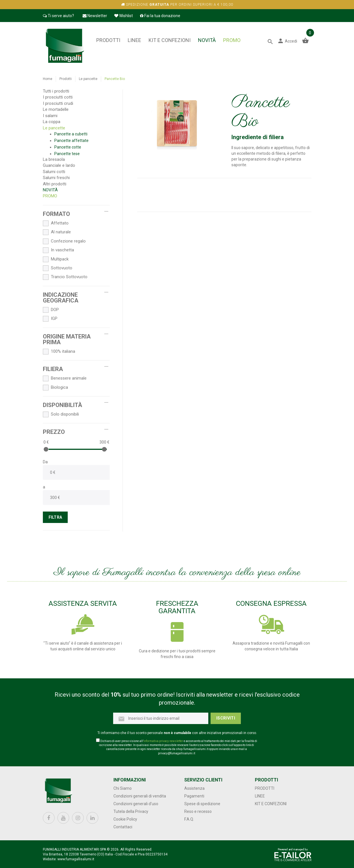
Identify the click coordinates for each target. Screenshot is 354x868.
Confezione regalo (64, 241)
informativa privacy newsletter (163, 741)
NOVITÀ (207, 40)
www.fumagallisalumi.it (76, 859)
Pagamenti (194, 796)
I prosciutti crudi (58, 103)
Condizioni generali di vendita (140, 796)
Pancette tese (67, 154)
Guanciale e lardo (59, 165)
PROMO (232, 40)
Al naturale (57, 232)
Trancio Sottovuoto (65, 277)
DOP (51, 310)
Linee (134, 40)
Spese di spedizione (202, 804)
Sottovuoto (58, 268)
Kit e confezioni (170, 40)
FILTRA (55, 517)
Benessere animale (65, 378)
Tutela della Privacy (131, 811)
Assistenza (194, 788)
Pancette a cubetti (71, 134)
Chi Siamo (123, 788)
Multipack (56, 259)
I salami (50, 116)
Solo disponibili (61, 414)
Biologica (55, 388)
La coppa (52, 122)
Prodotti (108, 40)
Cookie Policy (125, 819)
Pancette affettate (71, 141)
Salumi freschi (56, 178)
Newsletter (95, 16)
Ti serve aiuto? (58, 16)
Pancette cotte (68, 147)
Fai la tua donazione (160, 16)
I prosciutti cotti (58, 97)
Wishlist (124, 16)
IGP (50, 319)
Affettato (56, 223)
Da (45, 462)
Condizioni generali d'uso (136, 804)
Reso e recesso (198, 811)
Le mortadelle (56, 109)
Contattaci (123, 827)
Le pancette (88, 79)
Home (48, 79)
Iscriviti (226, 718)
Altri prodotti (55, 184)
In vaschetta (58, 250)
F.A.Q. (189, 819)
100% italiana (59, 352)
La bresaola (54, 159)
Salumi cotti (54, 172)
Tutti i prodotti (56, 91)
